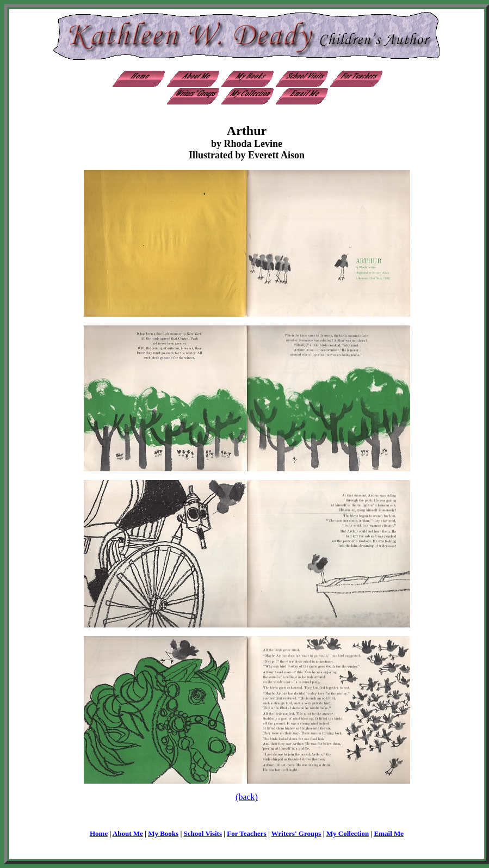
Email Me (389, 833)
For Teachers (246, 833)
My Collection (348, 833)
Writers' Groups (296, 833)
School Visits (203, 833)
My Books (163, 833)
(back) (247, 797)
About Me (128, 833)
